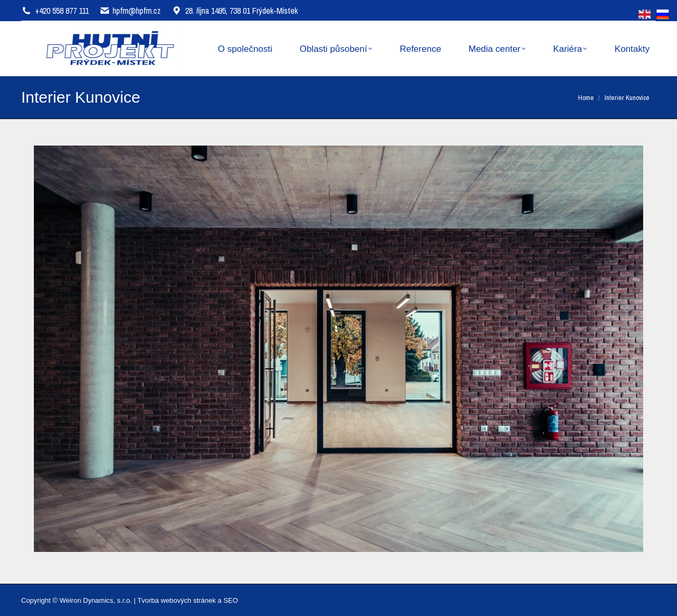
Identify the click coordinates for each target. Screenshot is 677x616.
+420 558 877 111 (62, 11)
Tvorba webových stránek (177, 600)
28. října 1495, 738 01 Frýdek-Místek (235, 11)
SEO (230, 600)
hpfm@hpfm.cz (137, 11)
